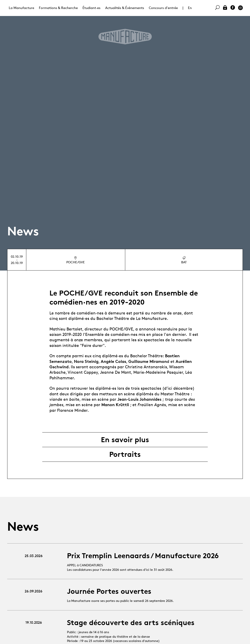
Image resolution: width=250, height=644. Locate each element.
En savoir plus (125, 440)
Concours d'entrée (163, 8)
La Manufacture (21, 8)
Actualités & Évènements (125, 8)
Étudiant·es (92, 8)
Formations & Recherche (58, 8)
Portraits (125, 454)
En (190, 8)
